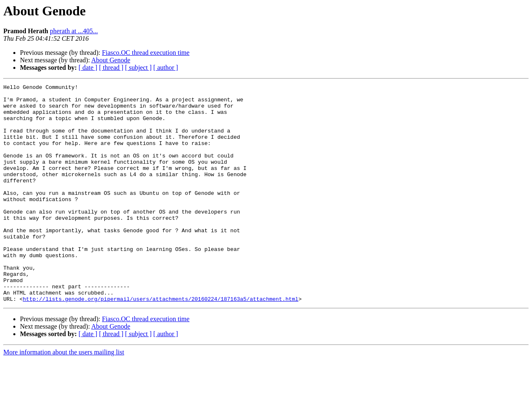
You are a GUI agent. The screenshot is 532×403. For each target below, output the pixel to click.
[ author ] (166, 68)
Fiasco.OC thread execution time (146, 53)
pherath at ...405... (74, 31)
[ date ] (88, 68)
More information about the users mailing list (64, 396)
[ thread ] (111, 68)
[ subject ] (138, 68)
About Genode (111, 60)
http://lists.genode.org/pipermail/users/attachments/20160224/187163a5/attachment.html (161, 342)
